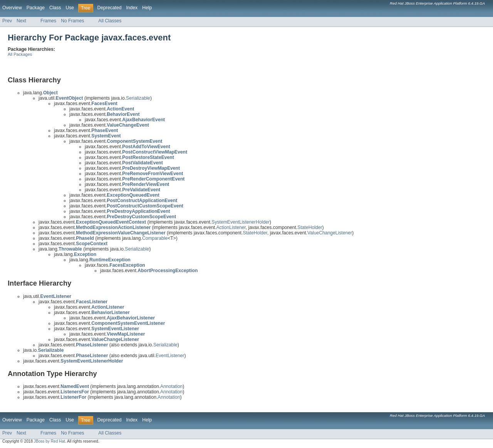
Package (36, 8)
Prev (7, 21)
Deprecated (110, 8)
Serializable (138, 98)
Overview (12, 8)
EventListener (170, 356)
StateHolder (310, 227)
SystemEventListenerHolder (241, 222)
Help (147, 8)
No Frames (72, 21)
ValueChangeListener (330, 233)
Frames (48, 21)
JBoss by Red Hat (49, 441)
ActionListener (231, 227)
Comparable (155, 238)
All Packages (20, 54)
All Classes (110, 21)
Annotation (171, 386)
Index (132, 8)
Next (21, 21)
